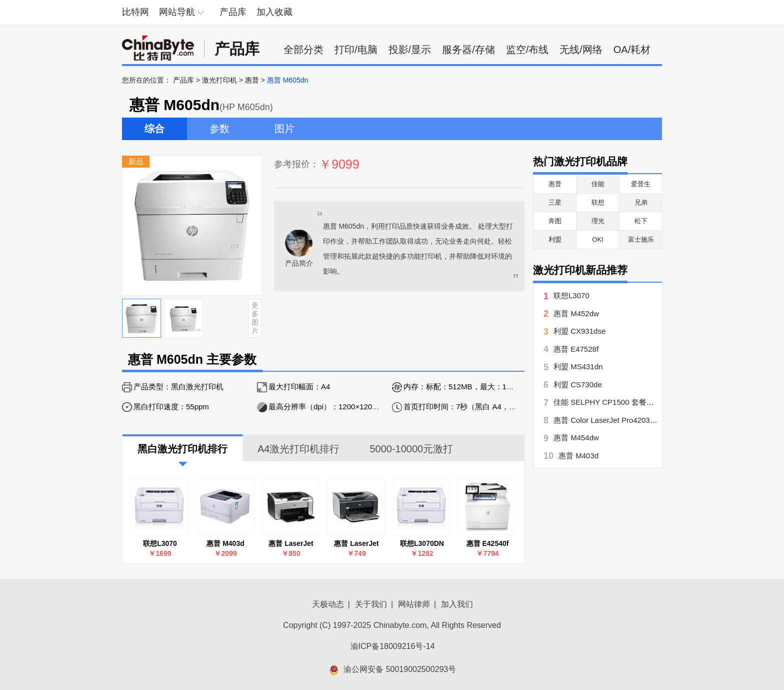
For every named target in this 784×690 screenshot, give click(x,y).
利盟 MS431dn (578, 367)
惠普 (252, 80)
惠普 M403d (225, 543)
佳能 (598, 184)
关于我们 (371, 604)
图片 (284, 129)
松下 (641, 221)
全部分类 (303, 50)
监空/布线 (527, 50)
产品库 (233, 12)
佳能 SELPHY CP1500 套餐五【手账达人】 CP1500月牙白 (652, 402)
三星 (555, 202)
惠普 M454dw (576, 438)
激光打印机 (219, 80)
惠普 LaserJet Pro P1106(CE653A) (357, 544)
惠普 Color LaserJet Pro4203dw (606, 420)
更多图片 (255, 318)
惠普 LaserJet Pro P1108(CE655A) (291, 544)
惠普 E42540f (488, 543)
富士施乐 (641, 239)
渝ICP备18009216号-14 (393, 646)
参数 (219, 129)
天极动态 (328, 604)
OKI (597, 239)
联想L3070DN (422, 543)
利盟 (555, 239)
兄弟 (641, 202)
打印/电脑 (356, 50)
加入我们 (457, 604)
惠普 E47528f (576, 349)
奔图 (555, 221)
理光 (598, 221)
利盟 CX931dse (579, 331)
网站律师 (414, 604)
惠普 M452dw (576, 313)
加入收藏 (274, 12)
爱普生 (641, 184)
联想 (598, 202)
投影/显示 (410, 50)
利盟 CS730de (578, 385)
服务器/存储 (468, 50)
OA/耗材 (632, 50)
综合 (154, 129)
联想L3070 (160, 543)
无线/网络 (581, 50)
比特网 (135, 12)
